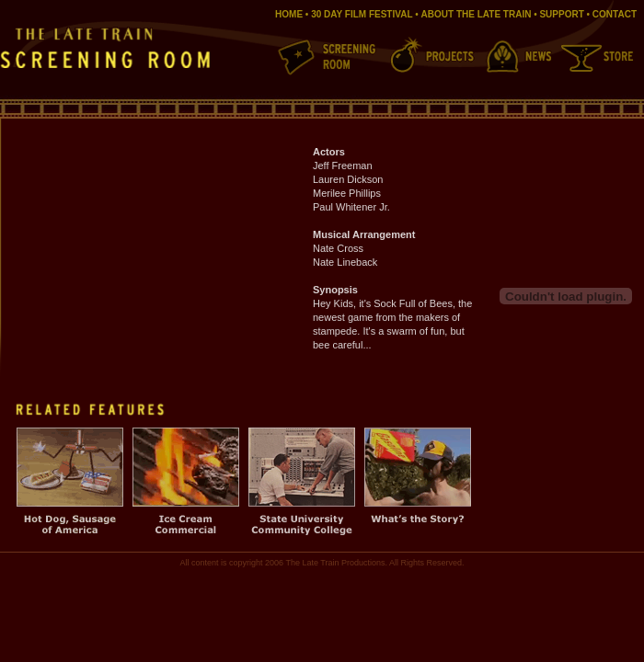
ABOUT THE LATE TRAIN (477, 14)
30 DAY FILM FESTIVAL (362, 14)
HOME (289, 14)
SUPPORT (561, 14)
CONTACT (615, 14)
